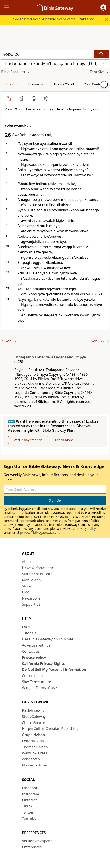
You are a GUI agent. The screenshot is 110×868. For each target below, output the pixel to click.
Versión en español (38, 841)
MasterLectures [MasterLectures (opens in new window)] (35, 765)
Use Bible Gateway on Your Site (48, 639)
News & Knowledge (38, 568)
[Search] (101, 54)
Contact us (31, 651)
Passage (12, 84)
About (27, 562)
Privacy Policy (86, 529)
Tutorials (29, 633)
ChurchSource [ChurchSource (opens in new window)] (34, 723)
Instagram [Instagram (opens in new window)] (31, 794)
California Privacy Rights (43, 663)
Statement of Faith (37, 574)
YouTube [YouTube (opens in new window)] (29, 818)
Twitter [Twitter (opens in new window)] (28, 812)
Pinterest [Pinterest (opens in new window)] (29, 800)
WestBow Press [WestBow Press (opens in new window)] (35, 753)
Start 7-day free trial (28, 440)
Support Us (31, 604)
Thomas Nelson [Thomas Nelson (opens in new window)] (35, 747)
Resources (35, 84)
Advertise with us (36, 645)
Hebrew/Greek (64, 84)
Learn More (64, 440)
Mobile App (31, 580)
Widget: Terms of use (39, 688)
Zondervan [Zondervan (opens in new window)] (31, 759)
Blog (26, 592)
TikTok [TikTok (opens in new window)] (27, 806)
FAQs (26, 627)
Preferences (32, 847)
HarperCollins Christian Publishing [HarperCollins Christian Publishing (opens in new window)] (50, 729)
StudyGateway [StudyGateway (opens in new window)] (34, 717)
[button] (103, 7)
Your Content (94, 84)
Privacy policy (34, 657)
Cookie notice (33, 676)
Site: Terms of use (37, 682)
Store (26, 586)
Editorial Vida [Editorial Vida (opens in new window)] (33, 741)
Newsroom (31, 598)
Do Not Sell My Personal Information (54, 670)
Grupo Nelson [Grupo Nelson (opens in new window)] (33, 735)
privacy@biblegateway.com (40, 532)
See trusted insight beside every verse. (54, 19)
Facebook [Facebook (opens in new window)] (30, 788)
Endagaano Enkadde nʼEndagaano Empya (50, 357)
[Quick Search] (47, 54)
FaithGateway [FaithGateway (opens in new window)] (33, 710)
